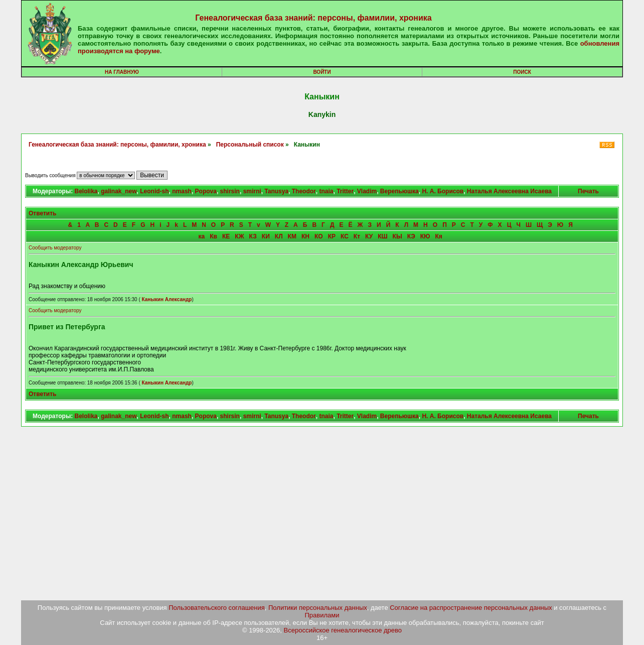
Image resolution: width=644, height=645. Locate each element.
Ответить (42, 213)
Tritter (345, 191)
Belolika (86, 191)
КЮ (425, 236)
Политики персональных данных (318, 608)
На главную (122, 72)
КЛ (279, 236)
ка (202, 236)
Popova (206, 191)
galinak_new (119, 191)
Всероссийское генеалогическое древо (343, 630)
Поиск (522, 72)
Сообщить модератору (55, 248)
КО (319, 236)
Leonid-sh (154, 191)
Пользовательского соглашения (217, 608)
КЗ (253, 236)
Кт (357, 236)
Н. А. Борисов (443, 191)
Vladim (367, 191)
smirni (252, 191)
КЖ (239, 236)
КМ (292, 236)
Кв (213, 236)
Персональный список (250, 145)
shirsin (230, 191)
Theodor (304, 191)
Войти (322, 72)
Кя (438, 236)
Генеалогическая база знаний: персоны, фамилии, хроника (313, 18)
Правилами (322, 615)
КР (332, 236)
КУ (369, 236)
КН (305, 236)
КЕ (226, 236)
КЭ (411, 236)
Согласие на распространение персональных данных (471, 608)
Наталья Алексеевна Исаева (509, 191)
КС (345, 236)
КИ (266, 236)
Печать (588, 191)
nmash (182, 191)
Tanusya (276, 191)
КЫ (397, 236)
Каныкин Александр (167, 299)
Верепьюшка (399, 191)
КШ (382, 236)
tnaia (326, 191)
